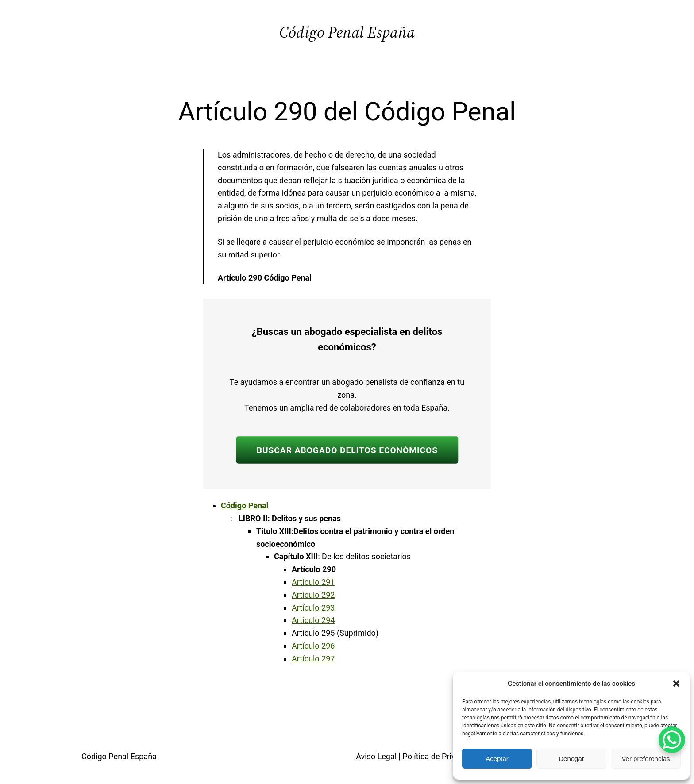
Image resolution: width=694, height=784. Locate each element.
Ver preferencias (646, 759)
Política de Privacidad (441, 756)
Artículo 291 (313, 582)
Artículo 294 (313, 620)
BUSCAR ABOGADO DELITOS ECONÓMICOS (347, 450)
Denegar (571, 759)
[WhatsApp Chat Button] (672, 740)
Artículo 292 (313, 595)
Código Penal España (347, 32)
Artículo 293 (313, 608)
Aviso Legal (376, 756)
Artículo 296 (313, 646)
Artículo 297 (313, 659)
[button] (676, 684)
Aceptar (497, 759)
